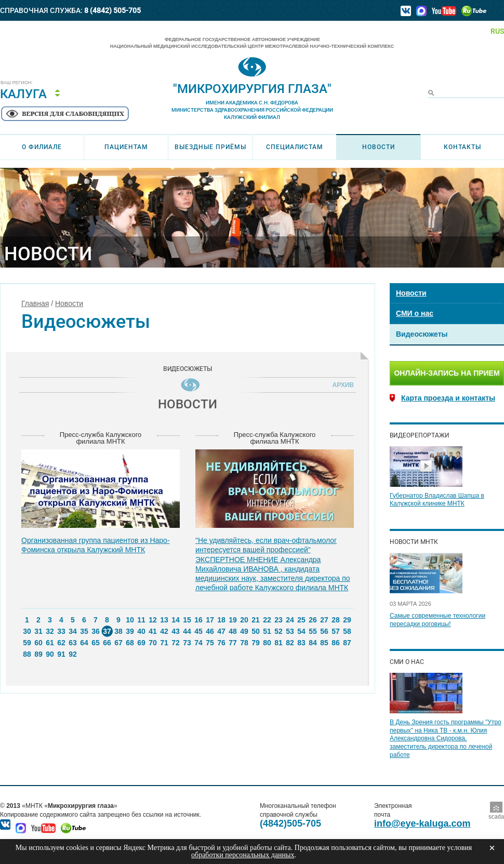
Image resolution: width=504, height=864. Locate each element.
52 (278, 631)
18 (221, 620)
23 (278, 620)
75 (210, 643)
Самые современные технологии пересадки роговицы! (437, 620)
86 (336, 643)
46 (210, 631)
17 (210, 620)
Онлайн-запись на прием (447, 373)
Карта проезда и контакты (448, 398)
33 (61, 631)
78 (244, 643)
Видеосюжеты (422, 334)
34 (73, 631)
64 (84, 643)
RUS (497, 31)
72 (176, 643)
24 (290, 620)
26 (313, 620)
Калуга (23, 94)
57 (336, 631)
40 (141, 631)
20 (244, 620)
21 (256, 620)
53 (290, 631)
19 (233, 620)
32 (50, 631)
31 (38, 631)
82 (290, 643)
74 (198, 643)
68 (130, 643)
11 (141, 620)
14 (176, 620)
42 (164, 631)
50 (256, 631)
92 (73, 654)
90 (50, 654)
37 (107, 631)
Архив (341, 385)
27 (324, 620)
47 (221, 631)
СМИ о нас (415, 313)
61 (50, 643)
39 (130, 631)
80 (267, 643)
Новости (379, 147)
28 (336, 620)
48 (233, 631)
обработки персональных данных (243, 855)
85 (324, 643)
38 (118, 631)
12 (153, 620)
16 (198, 620)
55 (313, 631)
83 (301, 643)
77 (233, 643)
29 (347, 620)
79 (256, 643)
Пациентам (126, 147)
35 (84, 631)
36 (96, 631)
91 (61, 654)
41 (153, 631)
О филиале (42, 147)
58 (347, 631)
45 (198, 631)
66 (107, 643)
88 (27, 654)
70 (153, 643)
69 (141, 643)
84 (313, 643)
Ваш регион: (17, 83)
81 (278, 643)
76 (221, 643)
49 (244, 631)
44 (187, 631)
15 (187, 620)
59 (27, 643)
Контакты (462, 147)
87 (347, 643)
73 (187, 643)
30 (27, 631)
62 (61, 643)
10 (130, 620)
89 (38, 654)
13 (164, 620)
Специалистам (295, 147)
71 (164, 643)
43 (176, 631)
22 (267, 620)
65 (96, 643)
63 (73, 643)
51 (267, 631)
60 (38, 643)
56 (324, 631)
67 (118, 643)
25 (301, 620)
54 (301, 631)
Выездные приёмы (210, 147)
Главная (35, 303)
